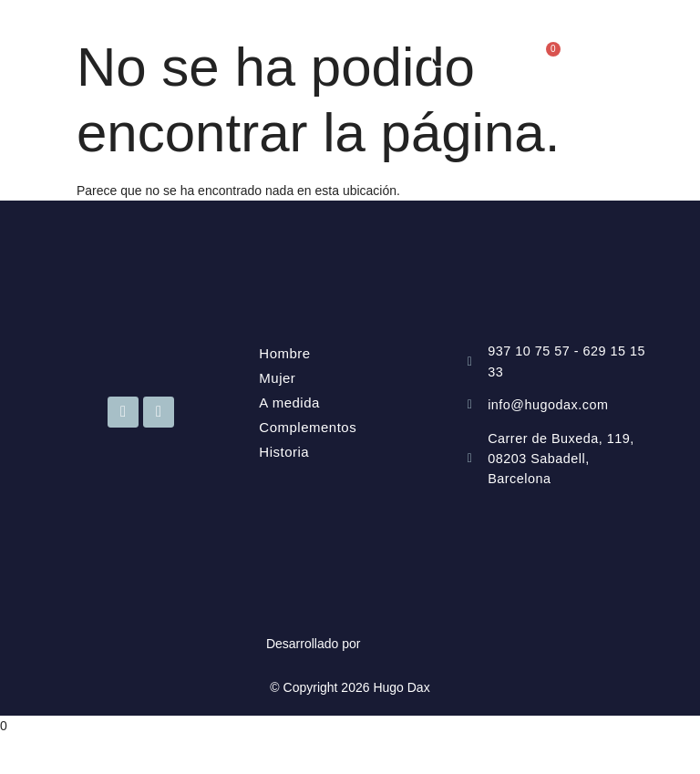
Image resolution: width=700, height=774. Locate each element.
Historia (284, 452)
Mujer (277, 378)
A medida (289, 402)
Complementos (308, 427)
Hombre (284, 353)
